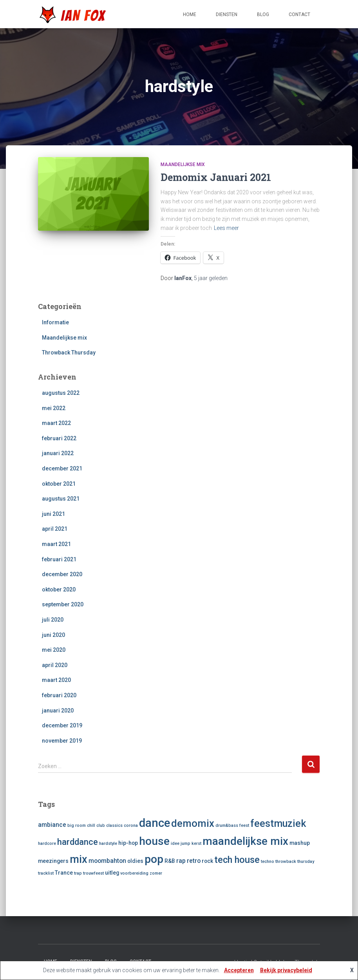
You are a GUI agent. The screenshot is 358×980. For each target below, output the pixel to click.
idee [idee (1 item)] (175, 843)
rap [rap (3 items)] (181, 861)
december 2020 (62, 574)
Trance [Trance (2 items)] (64, 873)
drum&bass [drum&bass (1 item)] (227, 825)
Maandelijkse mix (183, 165)
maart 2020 (56, 680)
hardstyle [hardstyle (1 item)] (108, 843)
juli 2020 (53, 620)
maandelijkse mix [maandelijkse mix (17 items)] (245, 841)
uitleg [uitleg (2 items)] (112, 873)
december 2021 (62, 468)
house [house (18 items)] (154, 841)
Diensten (227, 14)
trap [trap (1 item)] (78, 873)
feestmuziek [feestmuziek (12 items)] (278, 824)
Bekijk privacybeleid (286, 970)
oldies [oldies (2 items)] (135, 861)
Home (190, 14)
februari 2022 (59, 438)
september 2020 (63, 604)
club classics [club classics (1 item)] (109, 825)
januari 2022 (58, 453)
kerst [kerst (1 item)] (196, 843)
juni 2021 (53, 514)
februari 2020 (59, 695)
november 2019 (62, 741)
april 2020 (55, 665)
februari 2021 (59, 559)
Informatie (55, 322)
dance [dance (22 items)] (155, 823)
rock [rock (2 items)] (207, 861)
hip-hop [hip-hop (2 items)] (128, 843)
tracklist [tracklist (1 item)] (46, 873)
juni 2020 (53, 635)
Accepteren (239, 970)
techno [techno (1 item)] (268, 862)
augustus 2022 (61, 393)
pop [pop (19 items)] (154, 859)
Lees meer (226, 228)
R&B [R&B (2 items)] (170, 861)
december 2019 (62, 725)
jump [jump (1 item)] (185, 843)
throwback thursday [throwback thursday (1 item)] (295, 862)
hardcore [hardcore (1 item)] (47, 843)
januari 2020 (58, 711)
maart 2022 (56, 423)
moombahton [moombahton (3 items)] (107, 861)
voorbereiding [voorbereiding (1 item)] (134, 873)
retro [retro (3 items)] (194, 861)
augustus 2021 (61, 499)
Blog (263, 14)
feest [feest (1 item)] (244, 825)
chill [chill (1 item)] (91, 825)
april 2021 (55, 529)
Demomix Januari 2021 (216, 177)
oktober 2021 (59, 484)
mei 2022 (54, 408)
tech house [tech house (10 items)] (237, 860)
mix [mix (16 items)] (79, 859)
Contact (299, 14)
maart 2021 (56, 544)
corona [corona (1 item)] (131, 825)
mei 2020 (54, 650)
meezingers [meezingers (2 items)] (53, 861)
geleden (211, 278)
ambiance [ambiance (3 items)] (52, 825)
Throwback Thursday (69, 353)
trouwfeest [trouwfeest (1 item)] (93, 873)
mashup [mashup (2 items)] (300, 843)
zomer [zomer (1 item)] (156, 873)
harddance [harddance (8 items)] (78, 842)
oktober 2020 (59, 589)
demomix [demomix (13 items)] (193, 823)
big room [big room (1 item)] (77, 825)
